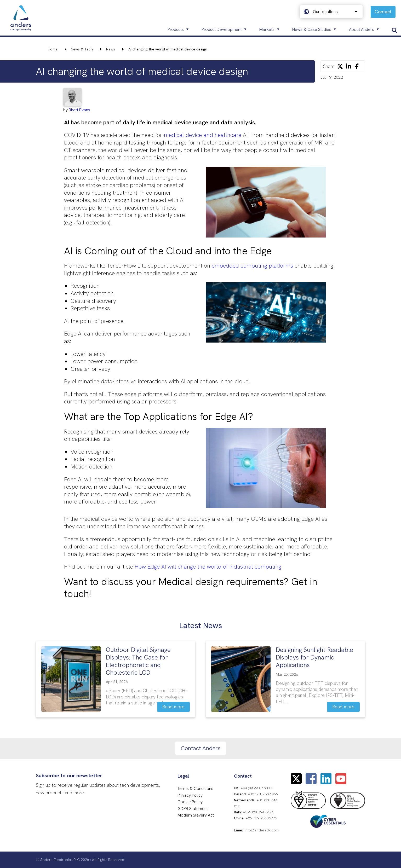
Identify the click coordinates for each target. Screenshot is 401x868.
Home (53, 49)
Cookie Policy (190, 802)
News (111, 49)
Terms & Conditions (195, 788)
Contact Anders (200, 748)
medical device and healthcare (203, 135)
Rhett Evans (79, 110)
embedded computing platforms (252, 266)
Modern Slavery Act (196, 815)
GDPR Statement (193, 809)
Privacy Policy (190, 795)
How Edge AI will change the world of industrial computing (208, 567)
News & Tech (82, 49)
